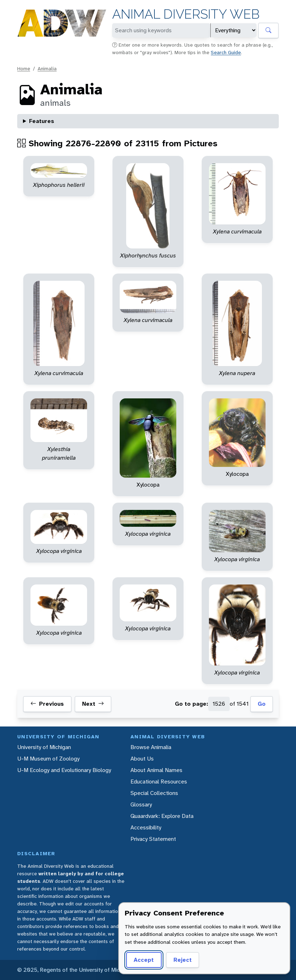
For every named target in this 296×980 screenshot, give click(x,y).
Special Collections (154, 793)
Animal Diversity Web (186, 14)
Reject (183, 960)
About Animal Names (156, 770)
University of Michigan (44, 747)
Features (42, 121)
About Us (142, 759)
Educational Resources (159, 782)
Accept (144, 960)
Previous (47, 704)
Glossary (141, 804)
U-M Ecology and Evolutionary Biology (64, 770)
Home (24, 68)
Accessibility (146, 827)
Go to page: (192, 704)
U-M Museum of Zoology (48, 759)
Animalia (47, 68)
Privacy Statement (153, 839)
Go (262, 704)
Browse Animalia (151, 747)
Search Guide (226, 52)
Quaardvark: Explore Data (162, 816)
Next (93, 704)
